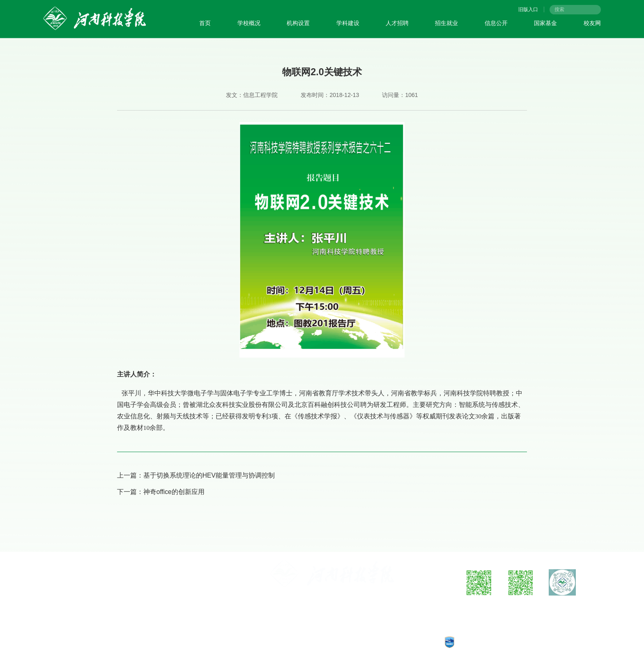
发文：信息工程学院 (252, 95)
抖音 (562, 606)
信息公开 (496, 23)
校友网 (592, 23)
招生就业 (446, 23)
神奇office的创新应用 (174, 492)
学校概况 (249, 23)
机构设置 (298, 23)
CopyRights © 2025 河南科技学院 (398, 642)
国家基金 (545, 23)
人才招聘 (397, 23)
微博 (479, 606)
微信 (521, 606)
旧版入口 (528, 9)
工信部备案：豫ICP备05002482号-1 (230, 642)
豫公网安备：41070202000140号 (315, 642)
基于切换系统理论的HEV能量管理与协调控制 (209, 475)
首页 (205, 23)
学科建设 (348, 23)
